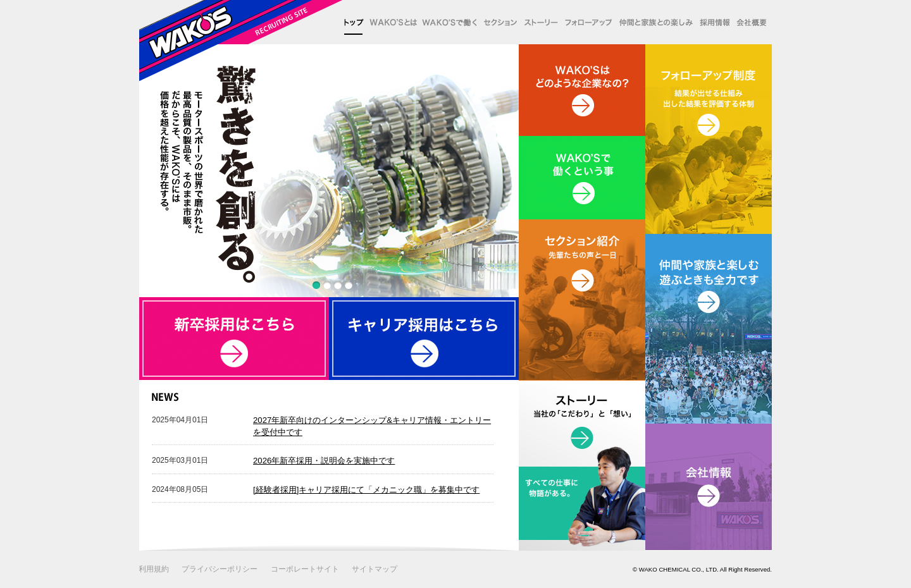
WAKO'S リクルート (242, 41)
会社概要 (751, 22)
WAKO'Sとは (390, 22)
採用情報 (711, 22)
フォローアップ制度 (585, 22)
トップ (354, 22)
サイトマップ (375, 569)
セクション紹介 (497, 22)
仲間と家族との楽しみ (652, 22)
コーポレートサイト (305, 569)
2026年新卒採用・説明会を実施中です (324, 461)
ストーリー (538, 22)
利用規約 (154, 569)
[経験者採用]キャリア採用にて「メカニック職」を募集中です (366, 490)
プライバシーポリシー (220, 569)
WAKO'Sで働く (447, 22)
